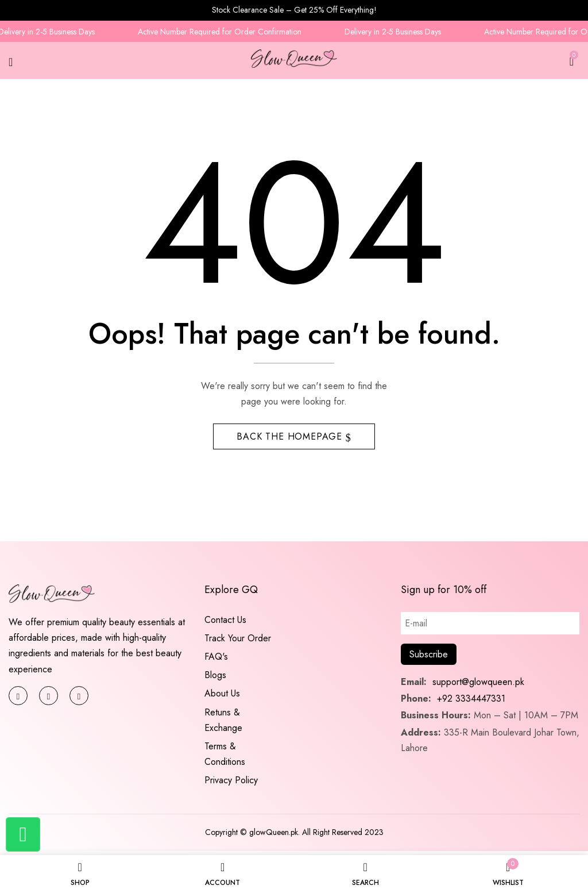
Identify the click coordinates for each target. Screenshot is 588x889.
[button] (572, 60)
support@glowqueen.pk (477, 685)
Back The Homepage (291, 439)
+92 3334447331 (471, 702)
